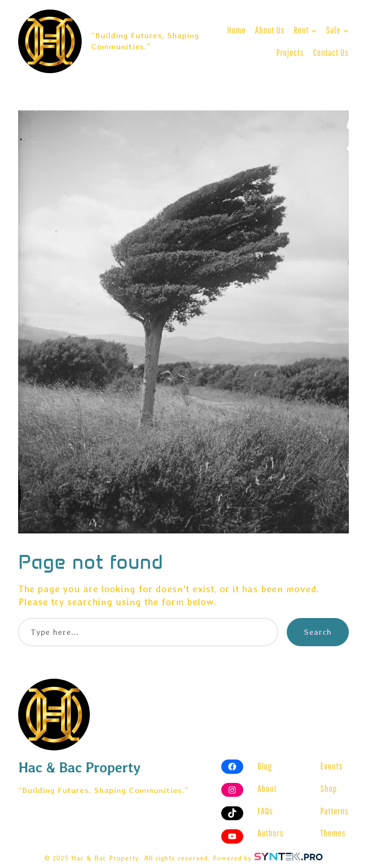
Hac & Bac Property (79, 767)
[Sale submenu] (346, 30)
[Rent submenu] (314, 30)
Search (318, 632)
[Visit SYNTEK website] (288, 857)
